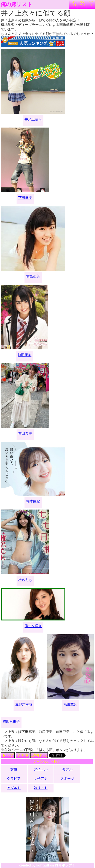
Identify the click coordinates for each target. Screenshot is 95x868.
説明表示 (39, 755)
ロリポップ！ (65, 865)
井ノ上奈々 (33, 119)
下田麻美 (25, 198)
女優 (14, 769)
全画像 (23, 755)
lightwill (43, 865)
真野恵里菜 (24, 705)
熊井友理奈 (33, 626)
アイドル (41, 769)
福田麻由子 (11, 721)
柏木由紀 (33, 501)
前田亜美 (25, 355)
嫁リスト (74, 4)
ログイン (91, 4)
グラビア (14, 779)
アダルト (14, 788)
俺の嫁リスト (17, 4)
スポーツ (67, 779)
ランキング (82, 4)
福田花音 (70, 705)
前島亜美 (33, 276)
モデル (67, 769)
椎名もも (25, 580)
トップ (8, 755)
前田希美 (25, 433)
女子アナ (41, 779)
